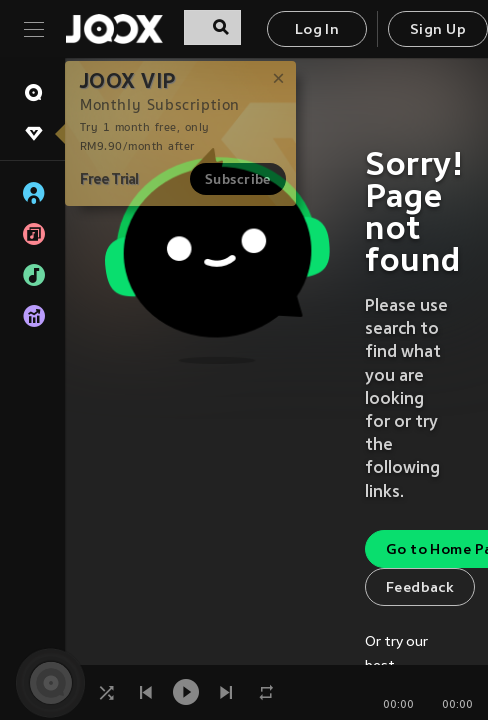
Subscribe (238, 179)
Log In (317, 30)
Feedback (420, 588)
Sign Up (438, 30)
